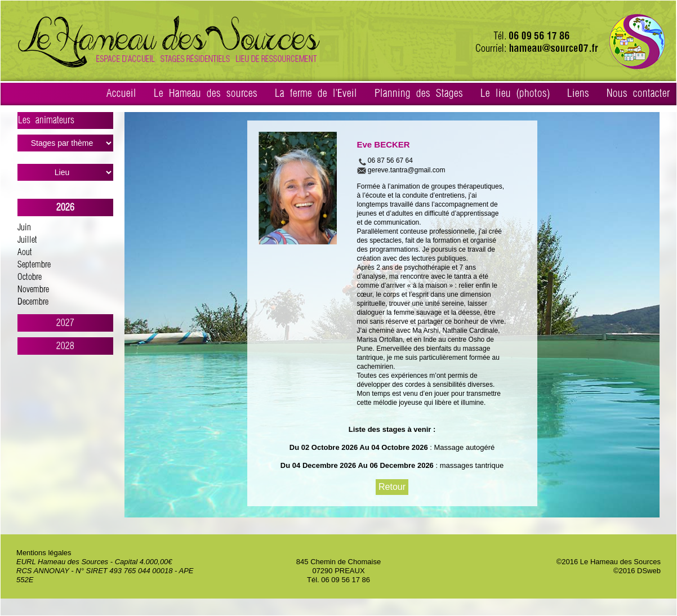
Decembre (33, 302)
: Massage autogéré (462, 447)
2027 (65, 323)
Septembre (34, 265)
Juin (24, 228)
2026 (65, 207)
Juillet (27, 240)
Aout (25, 253)
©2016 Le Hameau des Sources (609, 562)
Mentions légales (44, 553)
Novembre (33, 290)
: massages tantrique (469, 465)
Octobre (30, 277)
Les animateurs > (66, 122)
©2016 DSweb (637, 571)
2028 (65, 346)
